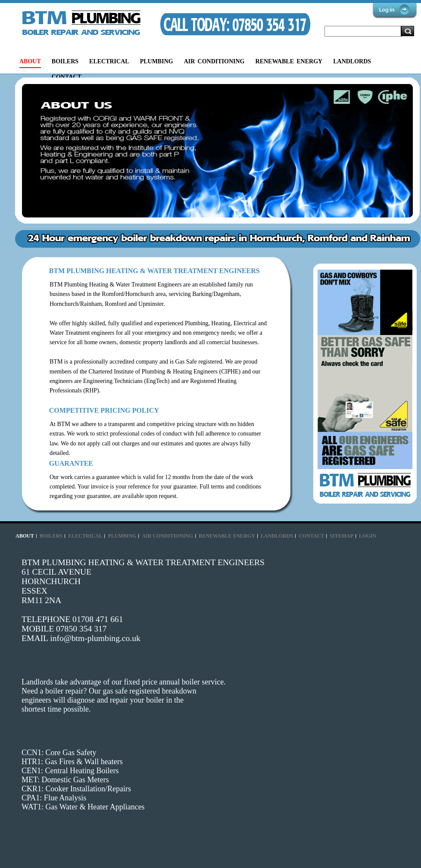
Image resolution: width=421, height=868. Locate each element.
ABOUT (30, 61)
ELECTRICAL (109, 61)
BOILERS (65, 61)
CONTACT (67, 77)
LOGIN (368, 536)
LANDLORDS (352, 61)
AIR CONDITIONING (214, 61)
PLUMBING (157, 61)
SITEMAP (341, 536)
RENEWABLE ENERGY (289, 61)
